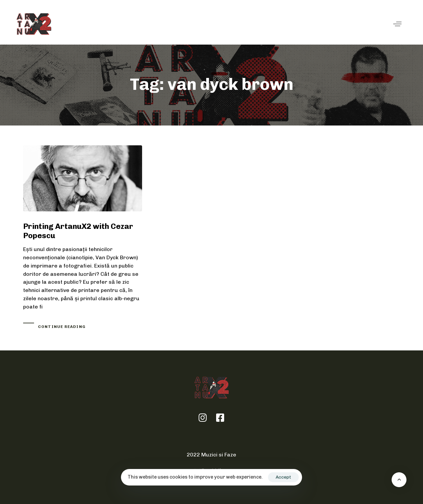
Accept (283, 477)
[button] (397, 24)
